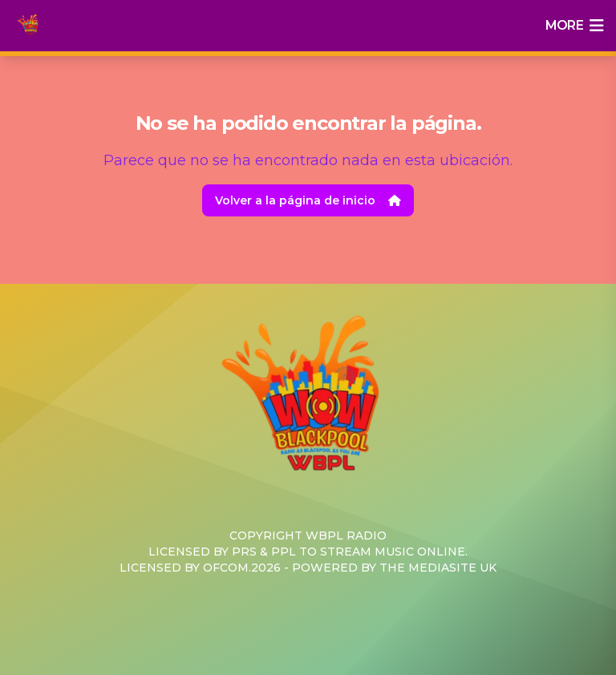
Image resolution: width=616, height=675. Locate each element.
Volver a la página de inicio (308, 200)
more (574, 26)
